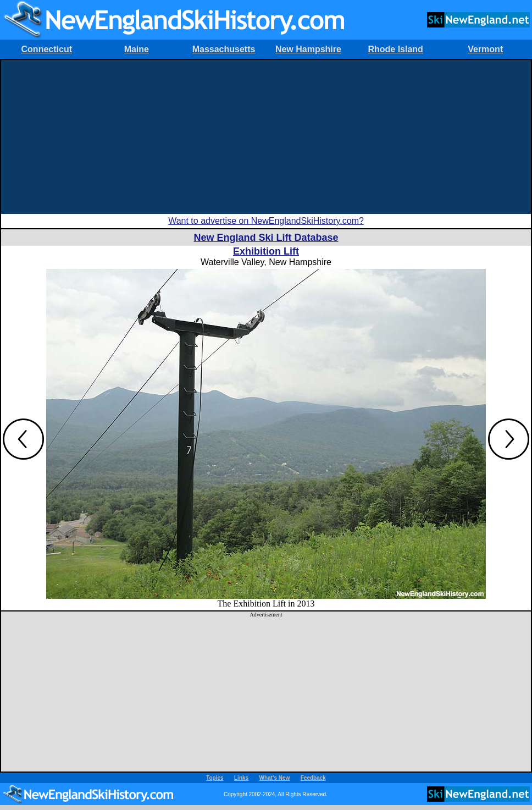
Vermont (485, 49)
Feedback (313, 778)
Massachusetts (224, 49)
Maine (137, 49)
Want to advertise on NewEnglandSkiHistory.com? (266, 221)
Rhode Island (395, 49)
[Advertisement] (266, 137)
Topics (215, 778)
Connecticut (47, 49)
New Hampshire (308, 49)
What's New (275, 778)
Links (241, 778)
